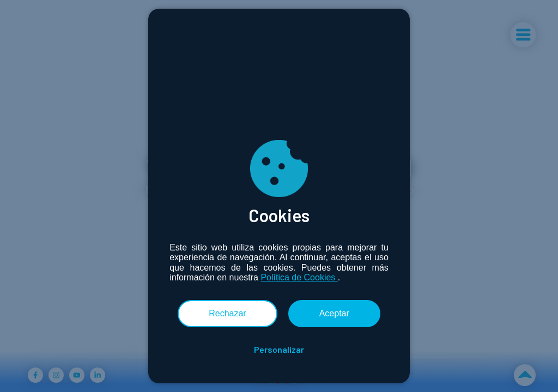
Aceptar (334, 313)
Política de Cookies (299, 277)
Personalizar (279, 350)
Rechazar (227, 313)
